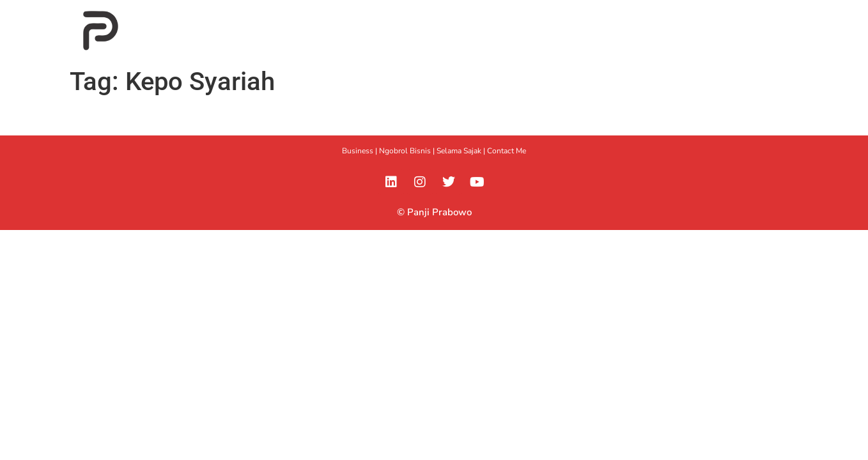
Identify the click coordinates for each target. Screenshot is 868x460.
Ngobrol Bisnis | (408, 151)
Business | (360, 151)
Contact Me (507, 151)
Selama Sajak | (462, 151)
